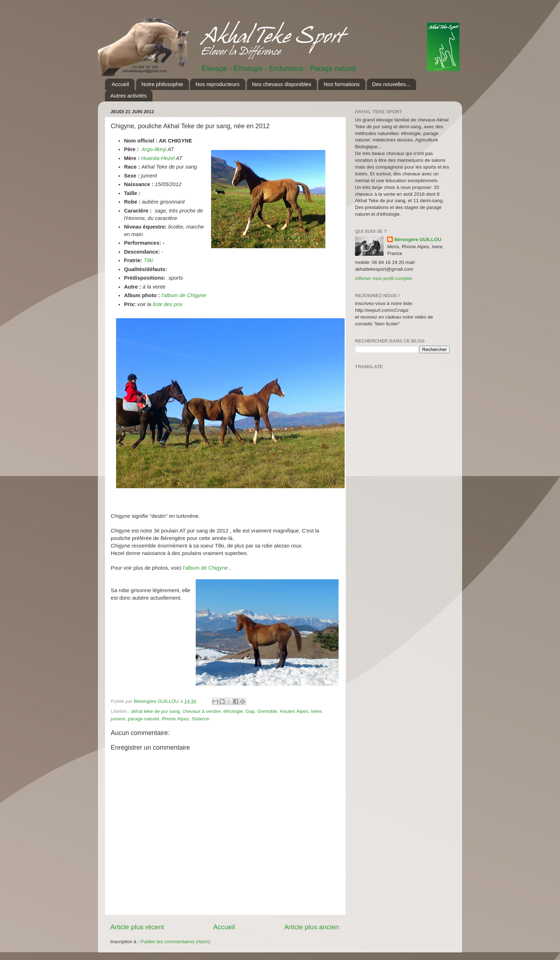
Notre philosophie (162, 84)
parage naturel (143, 719)
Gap (250, 711)
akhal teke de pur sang (156, 711)
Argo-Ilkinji (154, 149)
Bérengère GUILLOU (418, 239)
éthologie (233, 711)
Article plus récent (137, 927)
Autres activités (129, 96)
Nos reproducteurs (217, 84)
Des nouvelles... (391, 84)
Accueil (120, 84)
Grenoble (267, 711)
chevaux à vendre (202, 711)
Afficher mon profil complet (384, 278)
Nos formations (342, 84)
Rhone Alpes (176, 719)
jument (118, 719)
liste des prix (168, 304)
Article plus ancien (312, 927)
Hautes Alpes (294, 711)
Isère (316, 711)
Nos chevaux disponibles (282, 84)
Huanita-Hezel (158, 158)
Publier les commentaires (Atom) (175, 942)
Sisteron (201, 719)
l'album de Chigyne (184, 295)
